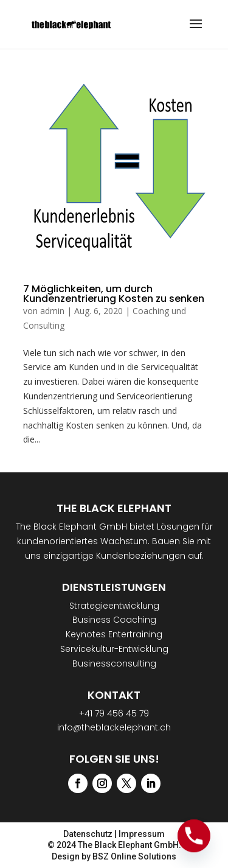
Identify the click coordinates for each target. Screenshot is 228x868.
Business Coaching (114, 620)
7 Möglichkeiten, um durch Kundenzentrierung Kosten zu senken (114, 294)
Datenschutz (88, 834)
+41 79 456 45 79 (114, 713)
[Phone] (194, 836)
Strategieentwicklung (114, 606)
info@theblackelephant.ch (114, 727)
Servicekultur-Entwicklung (114, 649)
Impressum (142, 834)
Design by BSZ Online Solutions (114, 856)
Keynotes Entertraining (114, 634)
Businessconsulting (114, 663)
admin (52, 311)
